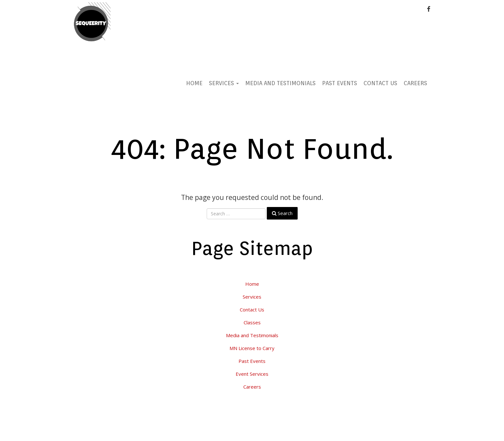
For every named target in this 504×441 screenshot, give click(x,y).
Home (194, 83)
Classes (252, 322)
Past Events (340, 83)
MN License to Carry (252, 348)
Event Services (252, 374)
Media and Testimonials (280, 83)
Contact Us (380, 83)
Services (224, 83)
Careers (415, 83)
